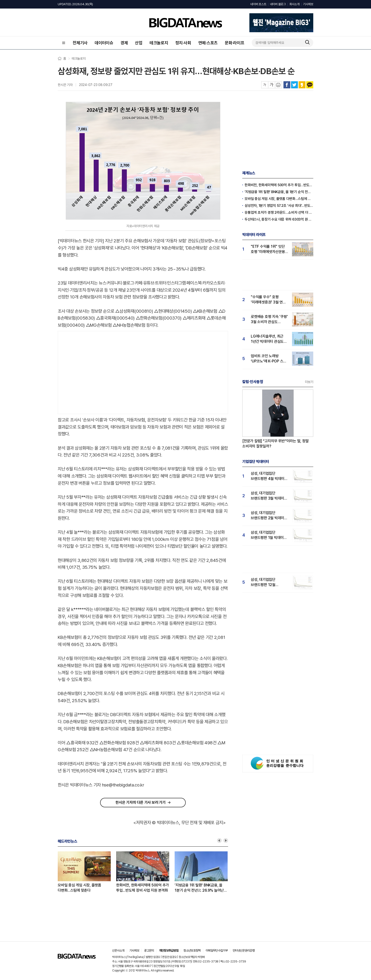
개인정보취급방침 (169, 951)
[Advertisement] (143, 371)
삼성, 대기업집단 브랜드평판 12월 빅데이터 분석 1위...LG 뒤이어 (268, 582)
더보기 (309, 382)
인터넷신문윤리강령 (244, 951)
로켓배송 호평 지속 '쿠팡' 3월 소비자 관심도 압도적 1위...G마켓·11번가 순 (269, 319)
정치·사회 (183, 43)
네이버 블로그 (278, 4)
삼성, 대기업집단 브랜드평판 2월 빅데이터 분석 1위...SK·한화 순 (269, 516)
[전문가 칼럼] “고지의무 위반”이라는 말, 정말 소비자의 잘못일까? (276, 444)
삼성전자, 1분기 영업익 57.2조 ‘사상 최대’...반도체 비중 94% (279, 206)
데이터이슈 (104, 43)
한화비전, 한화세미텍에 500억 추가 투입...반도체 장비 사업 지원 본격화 (143, 888)
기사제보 (308, 4)
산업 (139, 43)
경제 (124, 43)
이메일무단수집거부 (217, 951)
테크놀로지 (159, 43)
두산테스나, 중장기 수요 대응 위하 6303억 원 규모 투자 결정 (279, 219)
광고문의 (149, 951)
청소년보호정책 (192, 951)
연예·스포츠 (208, 43)
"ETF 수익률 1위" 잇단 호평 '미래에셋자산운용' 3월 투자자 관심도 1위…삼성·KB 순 (269, 249)
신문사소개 (118, 951)
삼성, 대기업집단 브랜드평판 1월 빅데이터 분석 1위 (269, 535)
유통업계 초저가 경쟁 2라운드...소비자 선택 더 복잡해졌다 (279, 212)
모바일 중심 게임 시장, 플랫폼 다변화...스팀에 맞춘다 (79, 888)
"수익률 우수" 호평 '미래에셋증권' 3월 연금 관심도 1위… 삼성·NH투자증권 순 (268, 300)
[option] (87, 872)
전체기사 (80, 43)
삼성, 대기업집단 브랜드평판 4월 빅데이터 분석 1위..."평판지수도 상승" (269, 476)
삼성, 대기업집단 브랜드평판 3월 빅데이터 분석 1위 (269, 496)
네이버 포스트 (258, 4)
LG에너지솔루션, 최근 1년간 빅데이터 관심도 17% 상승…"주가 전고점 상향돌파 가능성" (269, 339)
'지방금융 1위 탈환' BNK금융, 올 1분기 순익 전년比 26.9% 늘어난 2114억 (199, 888)
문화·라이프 (235, 43)
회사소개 (294, 4)
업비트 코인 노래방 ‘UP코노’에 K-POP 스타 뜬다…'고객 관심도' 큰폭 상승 (269, 359)
